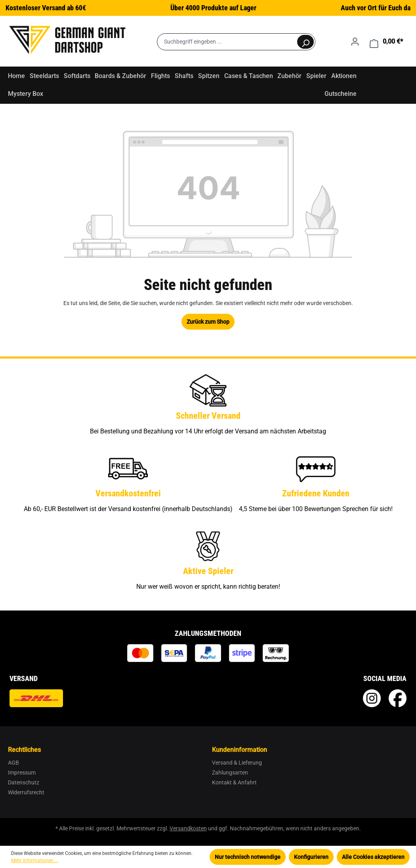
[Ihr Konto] (355, 42)
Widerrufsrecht (26, 792)
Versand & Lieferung (237, 763)
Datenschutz (24, 782)
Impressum (22, 773)
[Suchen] (305, 42)
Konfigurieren (311, 857)
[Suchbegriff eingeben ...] (227, 42)
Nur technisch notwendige (248, 857)
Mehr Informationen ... (35, 860)
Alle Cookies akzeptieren (373, 857)
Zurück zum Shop (208, 322)
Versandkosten (188, 828)
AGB (13, 763)
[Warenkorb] (386, 42)
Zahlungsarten (230, 773)
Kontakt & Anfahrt (234, 782)
